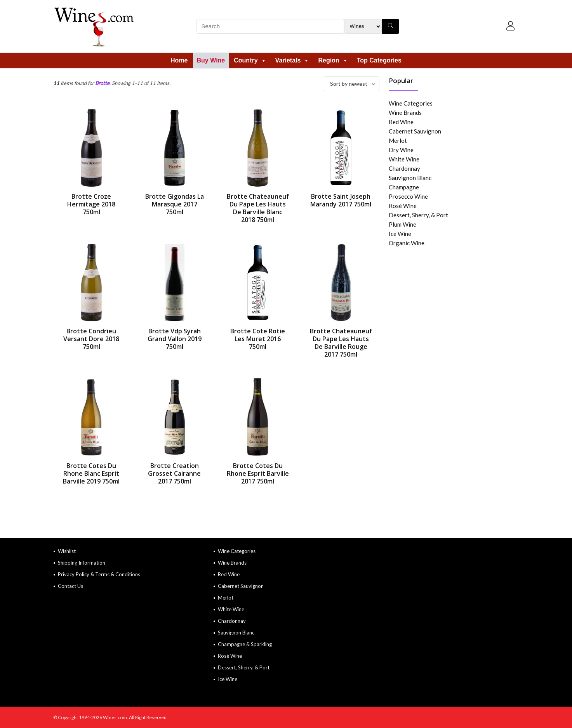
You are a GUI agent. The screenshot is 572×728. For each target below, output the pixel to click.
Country (250, 60)
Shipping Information (82, 563)
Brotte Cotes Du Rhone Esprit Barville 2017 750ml (258, 473)
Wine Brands (405, 113)
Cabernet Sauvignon (415, 131)
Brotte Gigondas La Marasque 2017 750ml (175, 204)
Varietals (292, 60)
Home (179, 60)
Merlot (398, 140)
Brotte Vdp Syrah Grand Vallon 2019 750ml (175, 339)
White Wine (404, 159)
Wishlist (67, 551)
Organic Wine (407, 243)
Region (333, 60)
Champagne (404, 187)
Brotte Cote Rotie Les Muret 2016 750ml (258, 339)
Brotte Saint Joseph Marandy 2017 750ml (341, 200)
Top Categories (379, 60)
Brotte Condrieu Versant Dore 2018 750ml (91, 339)
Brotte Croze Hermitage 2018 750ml (91, 204)
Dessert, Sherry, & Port (418, 215)
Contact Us (70, 586)
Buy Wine (211, 60)
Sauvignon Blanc (410, 178)
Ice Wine (400, 234)
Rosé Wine (403, 206)
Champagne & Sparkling (245, 644)
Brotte (102, 83)
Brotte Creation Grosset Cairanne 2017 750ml (174, 473)
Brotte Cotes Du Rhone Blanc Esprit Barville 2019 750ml (91, 473)
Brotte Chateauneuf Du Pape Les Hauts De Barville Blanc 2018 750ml (258, 208)
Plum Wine (402, 224)
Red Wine (401, 122)
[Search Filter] (363, 26)
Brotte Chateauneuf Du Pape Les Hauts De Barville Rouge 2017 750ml (341, 343)
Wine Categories (411, 103)
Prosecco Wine (408, 196)
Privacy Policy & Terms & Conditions (99, 574)
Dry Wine (401, 150)
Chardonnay (404, 168)
